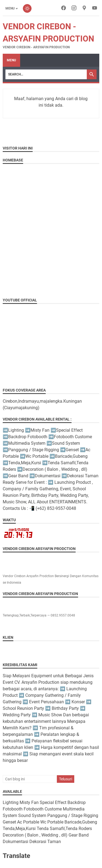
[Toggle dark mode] (27, 8)
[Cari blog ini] (29, 779)
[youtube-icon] (95, 8)
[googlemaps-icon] (84, 8)
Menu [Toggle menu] (10, 8)
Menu (11, 60)
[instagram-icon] (74, 8)
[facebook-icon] (64, 8)
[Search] (46, 74)
